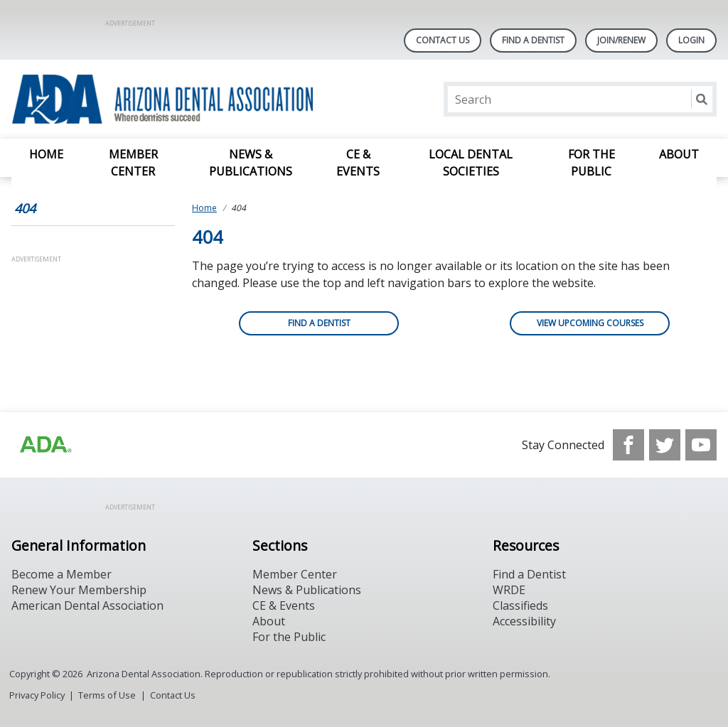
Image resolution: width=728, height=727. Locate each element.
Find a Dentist (319, 323)
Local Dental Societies (471, 163)
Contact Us (443, 40)
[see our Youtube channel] (701, 445)
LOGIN (691, 40)
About (679, 154)
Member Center (133, 163)
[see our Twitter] (665, 445)
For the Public (591, 163)
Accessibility (524, 621)
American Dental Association (87, 605)
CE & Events (358, 163)
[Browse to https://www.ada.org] (45, 445)
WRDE (509, 590)
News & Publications (251, 163)
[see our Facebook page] (628, 445)
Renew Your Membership (79, 590)
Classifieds (520, 605)
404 (25, 208)
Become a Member (61, 574)
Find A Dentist (533, 40)
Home (46, 154)
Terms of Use (107, 695)
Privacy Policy (37, 695)
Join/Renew (621, 40)
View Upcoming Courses (590, 323)
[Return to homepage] (195, 99)
